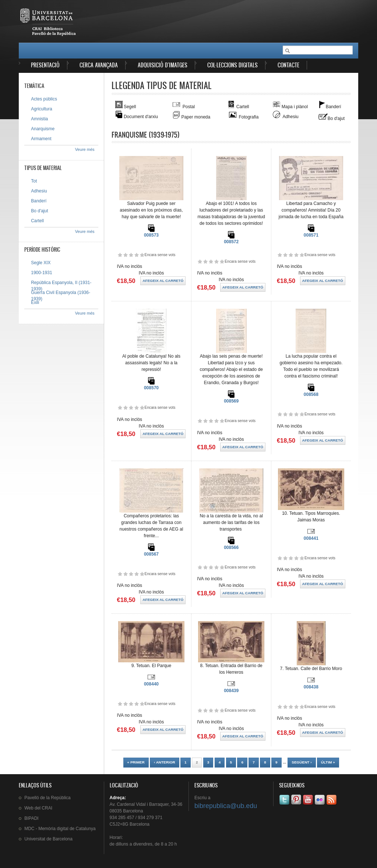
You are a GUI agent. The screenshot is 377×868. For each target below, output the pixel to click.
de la (47, 798)
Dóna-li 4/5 (136, 255)
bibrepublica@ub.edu (226, 806)
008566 (231, 548)
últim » (328, 762)
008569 (231, 401)
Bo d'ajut (39, 211)
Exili (35, 302)
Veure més (85, 149)
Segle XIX (41, 263)
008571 (311, 235)
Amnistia (39, 119)
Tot (34, 181)
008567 (151, 554)
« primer (136, 762)
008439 (231, 691)
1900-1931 (41, 273)
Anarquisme (43, 129)
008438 (311, 687)
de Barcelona (48, 839)
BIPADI (31, 818)
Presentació (45, 65)
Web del (38, 808)
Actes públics (44, 99)
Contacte (288, 65)
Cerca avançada (99, 65)
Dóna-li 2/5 (125, 255)
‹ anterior (165, 762)
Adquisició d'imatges (163, 65)
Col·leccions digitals (232, 65)
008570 (151, 388)
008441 (311, 538)
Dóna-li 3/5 (131, 255)
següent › (302, 762)
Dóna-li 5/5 (142, 255)
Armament (41, 139)
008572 (231, 242)
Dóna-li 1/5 (120, 255)
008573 (151, 235)
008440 (151, 684)
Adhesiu (39, 191)
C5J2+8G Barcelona (130, 824)
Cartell (37, 221)
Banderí (39, 201)
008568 (311, 394)
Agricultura (41, 109)
